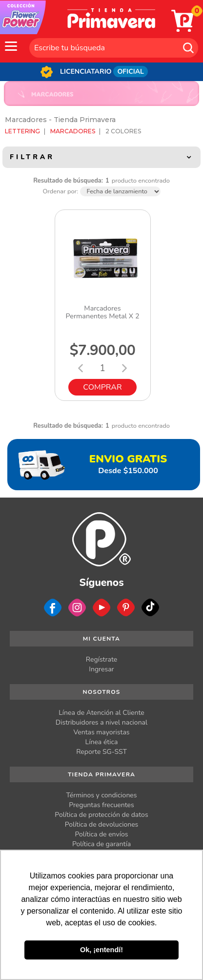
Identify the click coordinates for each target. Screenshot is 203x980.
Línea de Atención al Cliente (101, 713)
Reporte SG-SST (101, 752)
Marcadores (73, 131)
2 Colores (123, 131)
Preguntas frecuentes (101, 805)
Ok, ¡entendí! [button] (101, 950)
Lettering (22, 131)
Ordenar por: (60, 192)
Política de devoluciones (102, 824)
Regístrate (101, 659)
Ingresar (101, 669)
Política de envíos (102, 834)
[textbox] (114, 48)
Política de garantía (101, 844)
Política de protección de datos (101, 815)
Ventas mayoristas (101, 732)
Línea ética (102, 742)
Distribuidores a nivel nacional (101, 722)
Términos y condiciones (101, 795)
